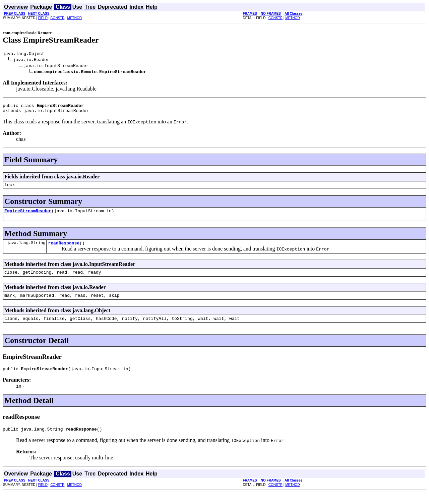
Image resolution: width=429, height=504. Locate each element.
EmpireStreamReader (28, 216)
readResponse (64, 249)
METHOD (75, 18)
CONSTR (57, 18)
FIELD (43, 18)
